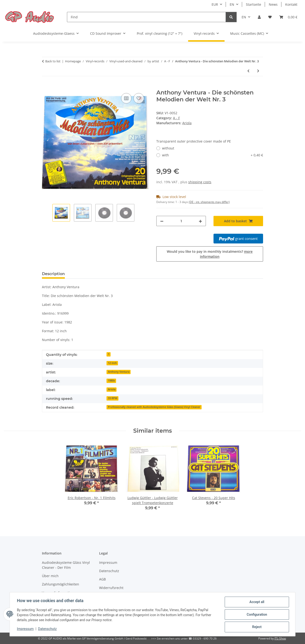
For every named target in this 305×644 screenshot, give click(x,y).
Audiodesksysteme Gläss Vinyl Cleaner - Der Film (66, 565)
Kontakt (291, 4)
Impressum (26, 629)
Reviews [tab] (81, 274)
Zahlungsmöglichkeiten (61, 584)
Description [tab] (53, 274)
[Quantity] (181, 221)
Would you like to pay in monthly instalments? (210, 254)
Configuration (256, 615)
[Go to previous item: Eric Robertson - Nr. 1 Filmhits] (248, 71)
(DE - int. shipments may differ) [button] (209, 202)
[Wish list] (270, 17)
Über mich (50, 576)
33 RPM (113, 398)
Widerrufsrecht (111, 588)
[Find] (146, 17)
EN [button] (232, 4)
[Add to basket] (46, 87)
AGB (102, 579)
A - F (176, 118)
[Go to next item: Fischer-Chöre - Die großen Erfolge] (258, 71)
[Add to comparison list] (126, 98)
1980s (111, 381)
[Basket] (288, 17)
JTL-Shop (280, 638)
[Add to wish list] (139, 98)
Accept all (256, 602)
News (273, 4)
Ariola (112, 389)
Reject (256, 627)
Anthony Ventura (119, 372)
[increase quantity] (200, 221)
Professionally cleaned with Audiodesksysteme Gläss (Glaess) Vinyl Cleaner (154, 407)
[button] (259, 17)
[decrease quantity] (162, 221)
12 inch (112, 363)
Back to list (53, 61)
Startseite (254, 4)
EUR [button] (215, 4)
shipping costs (200, 182)
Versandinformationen (60, 593)
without (168, 148)
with (213, 155)
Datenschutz (48, 629)
